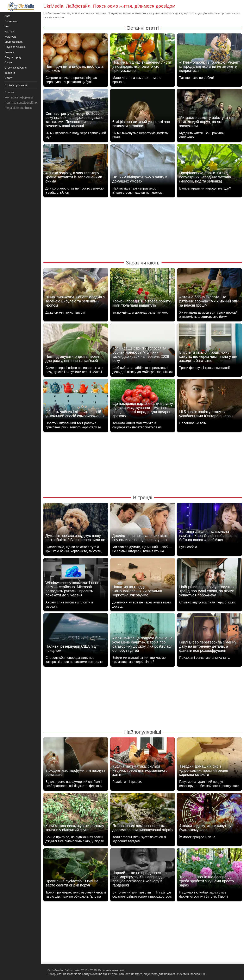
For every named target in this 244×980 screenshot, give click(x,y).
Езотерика (11, 21)
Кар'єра (9, 31)
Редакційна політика (18, 108)
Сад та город (13, 57)
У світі (8, 78)
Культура (10, 37)
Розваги (9, 52)
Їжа (7, 26)
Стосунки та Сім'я (16, 68)
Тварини (10, 73)
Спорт (8, 62)
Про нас (10, 92)
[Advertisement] (143, 228)
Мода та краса (14, 42)
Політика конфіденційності (22, 103)
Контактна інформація (19, 97)
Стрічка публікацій (16, 85)
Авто (7, 16)
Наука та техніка (15, 47)
